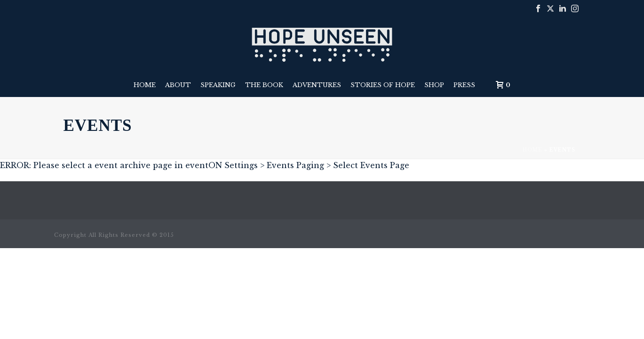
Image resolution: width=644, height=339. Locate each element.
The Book (264, 85)
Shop (434, 85)
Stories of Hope (383, 85)
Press (464, 85)
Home (145, 85)
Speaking (218, 85)
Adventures (317, 85)
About (178, 85)
